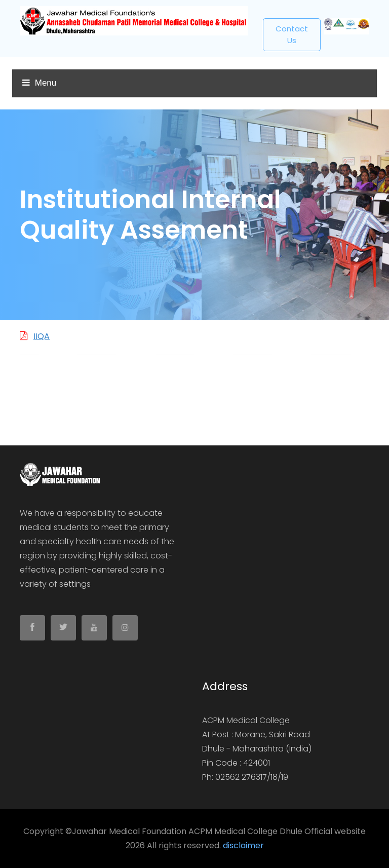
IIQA (42, 336)
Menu (39, 83)
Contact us (292, 34)
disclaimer (243, 845)
